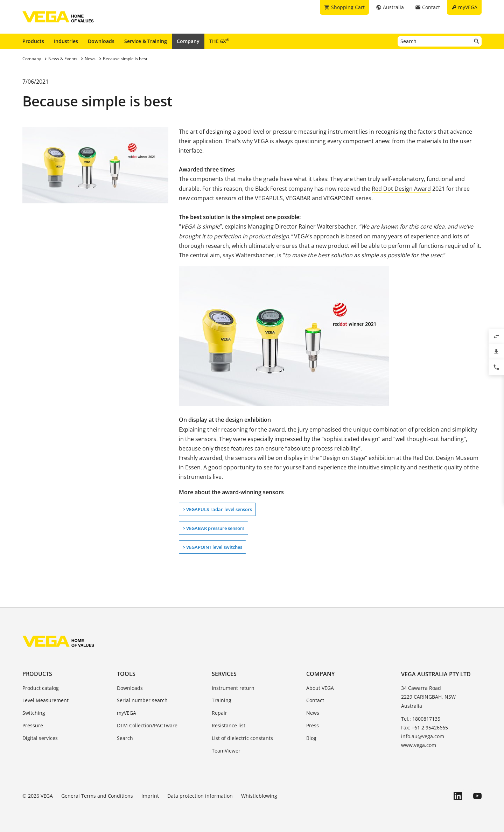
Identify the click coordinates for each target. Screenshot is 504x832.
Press (313, 725)
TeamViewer (226, 751)
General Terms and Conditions (97, 796)
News (313, 713)
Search (125, 738)
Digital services (40, 738)
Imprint (150, 796)
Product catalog (41, 688)
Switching (34, 713)
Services (224, 674)
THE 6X (219, 41)
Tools (126, 674)
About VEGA (320, 688)
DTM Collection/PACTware (147, 725)
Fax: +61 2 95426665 (425, 728)
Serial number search (142, 700)
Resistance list (229, 725)
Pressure (33, 725)
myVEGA (127, 713)
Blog (311, 738)
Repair (219, 713)
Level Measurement (45, 700)
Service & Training (146, 41)
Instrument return (233, 688)
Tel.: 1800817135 (421, 719)
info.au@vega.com (423, 736)
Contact (315, 700)
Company (188, 41)
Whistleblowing (259, 796)
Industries (66, 41)
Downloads (101, 41)
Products (33, 41)
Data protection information (200, 796)
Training (222, 700)
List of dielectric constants (242, 738)
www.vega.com (419, 745)
